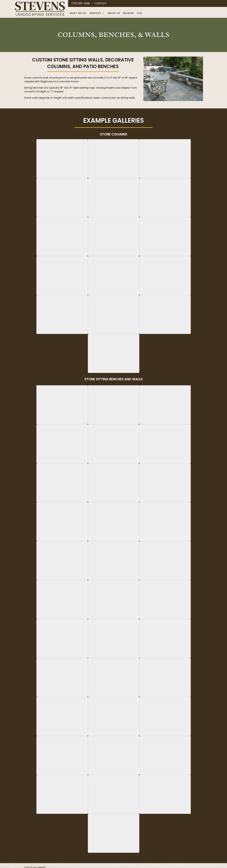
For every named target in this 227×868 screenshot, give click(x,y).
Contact (101, 3)
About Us (114, 13)
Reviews (128, 13)
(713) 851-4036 (81, 3)
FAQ (139, 13)
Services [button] (97, 13)
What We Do (78, 13)
